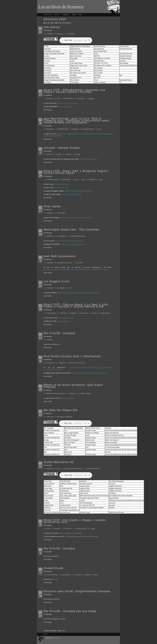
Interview (50, 213)
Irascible (73, 313)
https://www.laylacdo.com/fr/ (72, 194)
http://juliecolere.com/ (67, 318)
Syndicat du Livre (81, 529)
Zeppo (93, 529)
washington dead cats (78, 236)
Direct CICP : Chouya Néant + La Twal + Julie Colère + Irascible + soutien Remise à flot (76, 306)
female (49, 154)
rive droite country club (77, 363)
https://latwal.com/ (64, 321)
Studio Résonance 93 (59, 462)
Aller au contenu (89, 1)
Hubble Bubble (63, 129)
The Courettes (62, 236)
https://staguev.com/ (62, 184)
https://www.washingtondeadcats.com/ (70, 241)
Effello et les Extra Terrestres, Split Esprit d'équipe (73, 386)
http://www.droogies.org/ (89, 159)
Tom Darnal (52, 27)
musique (50, 340)
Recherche (47, 15)
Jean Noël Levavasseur (65, 263)
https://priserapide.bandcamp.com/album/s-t (76, 218)
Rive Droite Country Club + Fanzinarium (72, 356)
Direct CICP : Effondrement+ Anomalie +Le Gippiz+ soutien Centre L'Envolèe (74, 91)
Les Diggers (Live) (57, 281)
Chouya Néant (52, 313)
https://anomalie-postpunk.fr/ (68, 103)
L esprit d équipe (85, 394)
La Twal (94, 313)
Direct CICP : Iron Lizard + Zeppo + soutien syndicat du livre (75, 521)
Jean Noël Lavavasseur (60, 256)
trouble (78, 154)
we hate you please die (65, 417)
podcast (88, 575)
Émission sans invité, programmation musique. (77, 591)
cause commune (52, 575)
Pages (74, 15)
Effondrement (69, 99)
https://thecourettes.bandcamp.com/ (74, 244)
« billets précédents (50, 631)
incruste (58, 154)
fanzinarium (51, 363)
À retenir (57, 15)
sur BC (55, 579)
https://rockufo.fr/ (68, 398)
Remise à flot (105, 313)
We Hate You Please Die (61, 410)
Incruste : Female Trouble (62, 148)
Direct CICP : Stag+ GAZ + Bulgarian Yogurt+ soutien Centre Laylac (76, 172)
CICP (59, 99)
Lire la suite (47, 110)
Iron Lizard (68, 529)
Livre (99, 129)
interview (50, 34)
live (70, 288)
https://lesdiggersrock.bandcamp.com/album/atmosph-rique (79, 293)
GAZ (83, 180)
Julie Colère (84, 313)
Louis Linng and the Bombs (73, 469)
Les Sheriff (80, 263)
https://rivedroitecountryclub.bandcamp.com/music (89, 373)
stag (101, 180)
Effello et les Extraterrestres (56, 394)
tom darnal (71, 34)
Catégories (66, 15)
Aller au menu (100, 1)
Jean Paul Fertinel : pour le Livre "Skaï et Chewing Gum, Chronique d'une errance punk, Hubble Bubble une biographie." (77, 121)
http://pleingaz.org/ (61, 188)
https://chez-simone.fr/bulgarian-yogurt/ (79, 191)
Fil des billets (50, 23)
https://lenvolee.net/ (66, 107)
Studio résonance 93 (93, 469)
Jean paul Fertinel (88, 129)
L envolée (81, 99)
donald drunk (66, 575)
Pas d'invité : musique (59, 333)
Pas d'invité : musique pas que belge (70, 611)
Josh (59, 469)
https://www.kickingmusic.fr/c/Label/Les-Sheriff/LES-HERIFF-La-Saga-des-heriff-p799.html (76, 269)
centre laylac (66, 180)
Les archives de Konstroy (61, 7)
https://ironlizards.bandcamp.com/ (71, 533)
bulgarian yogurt (52, 180)
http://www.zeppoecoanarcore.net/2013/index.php (82, 536)
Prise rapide (52, 206)
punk (96, 575)
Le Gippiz (91, 99)
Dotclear (56, 638)
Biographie (50, 129)
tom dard (60, 34)
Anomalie (50, 99)
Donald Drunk (53, 568)
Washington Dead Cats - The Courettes (71, 230)
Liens (45, 634)
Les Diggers (61, 288)
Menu (80, 15)
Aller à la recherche (112, 1)
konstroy (49, 31)
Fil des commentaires (64, 23)
